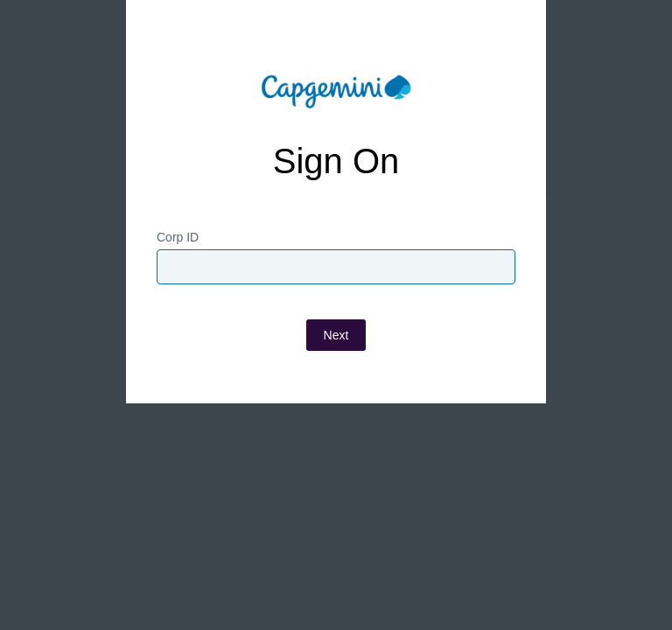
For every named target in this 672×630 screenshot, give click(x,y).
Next (336, 335)
